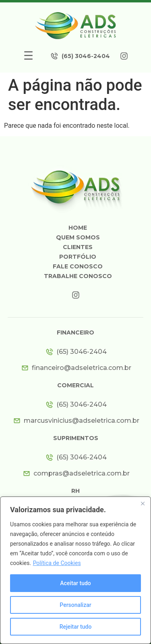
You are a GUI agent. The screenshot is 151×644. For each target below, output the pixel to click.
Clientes (78, 247)
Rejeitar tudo (76, 627)
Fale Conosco (78, 266)
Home (78, 228)
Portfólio (78, 257)
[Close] (143, 503)
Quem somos (78, 237)
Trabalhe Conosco (78, 276)
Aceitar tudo (75, 583)
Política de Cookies (57, 563)
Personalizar (75, 605)
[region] (75, 570)
